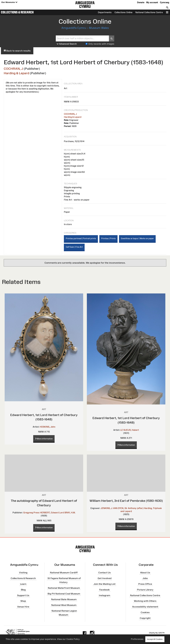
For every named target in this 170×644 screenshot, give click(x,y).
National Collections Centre (149, 12)
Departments (105, 12)
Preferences (137, 639)
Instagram (104, 595)
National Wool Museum (64, 605)
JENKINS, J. (107, 508)
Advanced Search (67, 44)
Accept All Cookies (155, 639)
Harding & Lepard (16, 73)
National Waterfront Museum (64, 588)
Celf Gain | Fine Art (74, 247)
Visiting (23, 573)
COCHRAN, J (13, 69)
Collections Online (123, 12)
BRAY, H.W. (70, 513)
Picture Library (145, 590)
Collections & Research (17, 12)
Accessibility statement (145, 607)
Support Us (23, 595)
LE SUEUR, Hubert (130, 430)
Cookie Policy (73, 639)
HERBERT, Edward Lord (52, 513)
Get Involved (105, 578)
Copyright (145, 618)
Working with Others (145, 601)
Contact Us (104, 573)
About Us (145, 573)
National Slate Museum (64, 599)
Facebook (104, 590)
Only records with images (101, 44)
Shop (23, 601)
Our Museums (9, 2)
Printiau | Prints (108, 238)
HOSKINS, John (47, 427)
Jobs (145, 578)
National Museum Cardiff (64, 573)
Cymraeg (164, 2)
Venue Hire (23, 607)
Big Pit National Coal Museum (64, 594)
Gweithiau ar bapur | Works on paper (137, 238)
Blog (23, 590)
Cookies (145, 612)
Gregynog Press (31, 513)
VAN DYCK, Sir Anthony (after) (128, 508)
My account (152, 2)
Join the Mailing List (104, 584)
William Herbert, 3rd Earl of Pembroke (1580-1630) (126, 501)
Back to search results (17, 51)
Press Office (145, 584)
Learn (23, 584)
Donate (141, 2)
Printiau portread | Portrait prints (81, 238)
